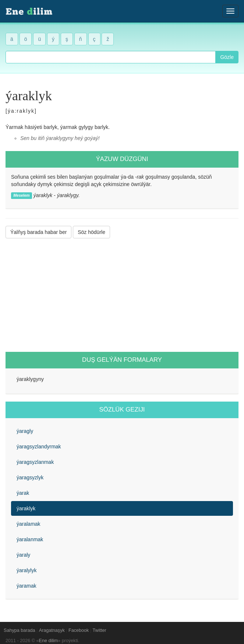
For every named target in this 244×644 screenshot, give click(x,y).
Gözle (227, 57)
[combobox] (111, 57)
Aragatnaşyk (52, 630)
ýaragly (25, 431)
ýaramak (26, 586)
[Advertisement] (122, 295)
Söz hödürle (91, 232)
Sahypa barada (19, 630)
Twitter (100, 630)
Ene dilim (49, 641)
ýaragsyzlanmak (35, 462)
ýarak (23, 493)
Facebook (79, 630)
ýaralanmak (30, 539)
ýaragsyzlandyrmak (39, 447)
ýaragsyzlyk (30, 477)
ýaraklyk (26, 508)
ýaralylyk (26, 570)
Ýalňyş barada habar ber (38, 232)
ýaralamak (29, 524)
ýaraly (23, 555)
